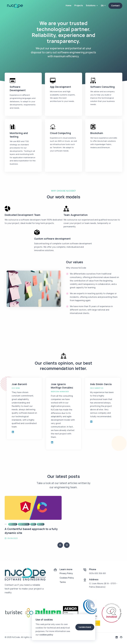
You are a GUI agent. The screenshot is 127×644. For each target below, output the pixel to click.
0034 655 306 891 (97, 573)
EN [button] (102, 6)
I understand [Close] (85, 627)
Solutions (91, 5)
